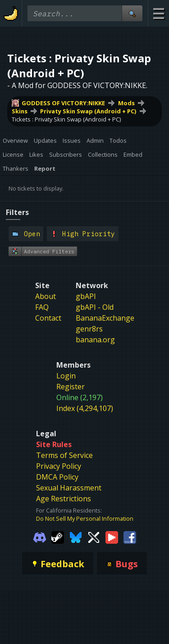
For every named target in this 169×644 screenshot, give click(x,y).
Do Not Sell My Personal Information (85, 518)
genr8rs (89, 329)
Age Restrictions (64, 499)
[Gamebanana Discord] (40, 537)
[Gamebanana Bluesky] (76, 537)
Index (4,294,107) (85, 408)
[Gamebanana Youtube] (112, 537)
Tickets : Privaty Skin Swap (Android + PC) (66, 119)
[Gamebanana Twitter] (94, 537)
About (46, 296)
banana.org (95, 340)
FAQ (42, 307)
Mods (126, 103)
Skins (20, 111)
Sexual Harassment (69, 488)
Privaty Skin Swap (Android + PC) (88, 111)
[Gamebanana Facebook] (130, 537)
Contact (48, 318)
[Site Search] (132, 13)
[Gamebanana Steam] (58, 537)
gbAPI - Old (95, 307)
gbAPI (86, 296)
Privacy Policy (59, 466)
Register (71, 387)
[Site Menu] (158, 13)
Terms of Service (64, 455)
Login (66, 376)
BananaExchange (105, 318)
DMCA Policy (57, 477)
